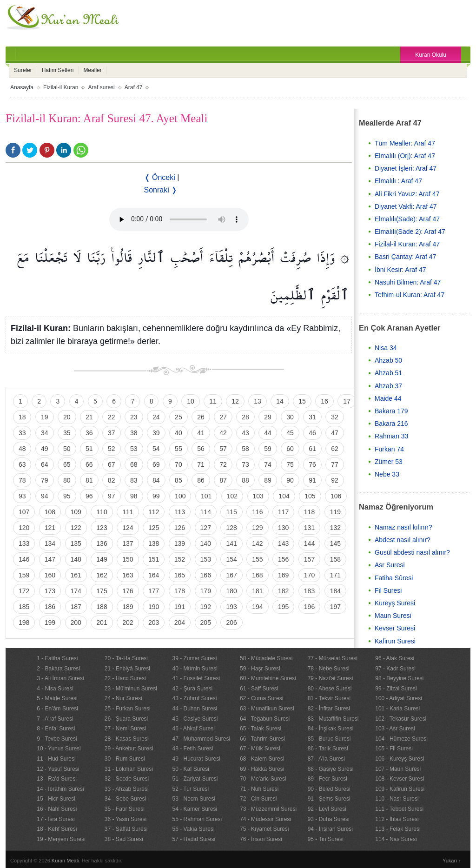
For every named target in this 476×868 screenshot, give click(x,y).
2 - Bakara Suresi (58, 669)
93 (22, 496)
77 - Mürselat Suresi (333, 658)
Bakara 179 (391, 411)
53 (134, 449)
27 (223, 417)
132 (335, 528)
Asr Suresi (390, 565)
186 (50, 607)
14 (280, 401)
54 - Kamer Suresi (195, 809)
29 (268, 417)
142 (257, 543)
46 (312, 433)
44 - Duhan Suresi (195, 709)
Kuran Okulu (431, 55)
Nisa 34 (386, 348)
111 (128, 512)
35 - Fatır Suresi (125, 809)
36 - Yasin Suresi (126, 819)
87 (223, 480)
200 (76, 623)
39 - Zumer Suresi (194, 658)
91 (312, 480)
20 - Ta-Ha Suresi (126, 658)
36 (89, 433)
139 (180, 543)
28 (245, 417)
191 (180, 607)
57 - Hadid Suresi (194, 839)
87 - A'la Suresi (326, 759)
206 (231, 623)
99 (156, 496)
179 (206, 591)
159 (24, 575)
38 (134, 433)
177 (154, 591)
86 (201, 480)
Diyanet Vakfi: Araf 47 (406, 206)
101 (206, 496)
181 (257, 591)
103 (258, 496)
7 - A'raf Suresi (55, 719)
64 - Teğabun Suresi (265, 719)
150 (128, 559)
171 (335, 575)
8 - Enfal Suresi (56, 729)
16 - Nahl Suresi (57, 809)
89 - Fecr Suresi (327, 779)
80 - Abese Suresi (330, 689)
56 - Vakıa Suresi (193, 829)
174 (76, 591)
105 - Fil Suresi (394, 749)
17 (347, 401)
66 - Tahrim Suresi (262, 739)
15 (302, 401)
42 (223, 433)
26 (201, 417)
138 (154, 543)
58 (245, 449)
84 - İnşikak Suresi (331, 729)
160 (50, 575)
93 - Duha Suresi (329, 819)
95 (67, 496)
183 (309, 591)
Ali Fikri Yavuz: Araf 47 (407, 194)
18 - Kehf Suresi (57, 829)
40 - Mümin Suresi (195, 669)
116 (257, 512)
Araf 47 (134, 87)
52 (112, 449)
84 (156, 480)
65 (67, 464)
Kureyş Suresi (395, 603)
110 (102, 512)
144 (309, 543)
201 (102, 623)
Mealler (92, 70)
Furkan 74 (389, 449)
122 (76, 528)
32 (335, 417)
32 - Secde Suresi (127, 779)
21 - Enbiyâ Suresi (127, 669)
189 (128, 607)
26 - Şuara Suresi (126, 719)
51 (89, 449)
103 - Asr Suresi (395, 729)
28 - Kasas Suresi (127, 739)
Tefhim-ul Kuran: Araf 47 (410, 295)
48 (22, 449)
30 (290, 417)
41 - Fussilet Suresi (196, 678)
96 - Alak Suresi (395, 658)
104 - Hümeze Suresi (401, 739)
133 (24, 543)
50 (67, 449)
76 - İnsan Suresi (261, 839)
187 (76, 607)
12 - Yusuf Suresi (58, 769)
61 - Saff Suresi (259, 689)
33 (22, 433)
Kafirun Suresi (395, 641)
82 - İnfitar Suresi (329, 709)
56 (201, 449)
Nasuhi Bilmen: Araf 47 (408, 282)
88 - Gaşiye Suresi (331, 769)
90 (290, 480)
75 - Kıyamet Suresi (264, 829)
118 (309, 512)
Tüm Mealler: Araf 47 (405, 143)
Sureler (23, 70)
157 (309, 559)
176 (128, 591)
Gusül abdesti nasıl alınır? (412, 552)
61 (312, 449)
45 (290, 433)
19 (45, 417)
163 (128, 575)
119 (335, 512)
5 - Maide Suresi (57, 698)
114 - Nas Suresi (396, 839)
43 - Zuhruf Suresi (194, 698)
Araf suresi (101, 87)
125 (154, 528)
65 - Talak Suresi (261, 729)
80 (67, 480)
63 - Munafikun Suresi (267, 709)
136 (102, 543)
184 (335, 591)
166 (206, 575)
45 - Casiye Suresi (195, 719)
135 (76, 543)
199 (50, 623)
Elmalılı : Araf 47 (398, 181)
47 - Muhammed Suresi (201, 739)
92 (335, 480)
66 (89, 464)
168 (257, 575)
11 (213, 401)
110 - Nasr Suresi (397, 799)
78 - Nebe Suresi (329, 669)
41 (201, 433)
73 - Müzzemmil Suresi (268, 809)
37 (112, 433)
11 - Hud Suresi (56, 759)
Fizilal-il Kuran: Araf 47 (407, 244)
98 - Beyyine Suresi (399, 678)
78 (22, 480)
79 (45, 480)
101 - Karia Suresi (397, 709)
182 (283, 591)
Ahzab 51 (388, 373)
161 (76, 575)
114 (206, 512)
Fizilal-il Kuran (61, 87)
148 (76, 559)
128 (231, 528)
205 (206, 623)
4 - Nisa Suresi (55, 689)
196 (309, 607)
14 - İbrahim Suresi (60, 789)
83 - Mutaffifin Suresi (333, 719)
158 (335, 559)
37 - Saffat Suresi (126, 829)
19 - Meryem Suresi (61, 839)
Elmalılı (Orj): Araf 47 (405, 156)
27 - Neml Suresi (125, 729)
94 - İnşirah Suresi (330, 829)
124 (128, 528)
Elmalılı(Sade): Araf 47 (407, 219)
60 (290, 449)
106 (336, 496)
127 (206, 528)
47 (335, 433)
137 (128, 543)
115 (231, 512)
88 (245, 480)
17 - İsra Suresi (56, 819)
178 (180, 591)
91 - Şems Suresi (329, 799)
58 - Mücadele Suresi (266, 658)
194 (257, 607)
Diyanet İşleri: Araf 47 (406, 168)
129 (257, 528)
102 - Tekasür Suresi (401, 719)
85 (178, 480)
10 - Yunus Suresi (59, 749)
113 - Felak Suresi (398, 829)
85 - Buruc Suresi (329, 739)
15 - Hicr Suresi (56, 799)
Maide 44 (388, 398)
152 (180, 559)
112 (154, 512)
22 (112, 417)
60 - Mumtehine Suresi (268, 678)
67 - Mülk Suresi (260, 749)
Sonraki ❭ (161, 190)
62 (335, 449)
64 (45, 464)
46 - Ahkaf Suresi (193, 729)
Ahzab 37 (388, 386)
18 (22, 417)
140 (206, 543)
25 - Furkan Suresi (128, 709)
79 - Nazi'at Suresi (331, 678)
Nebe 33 (387, 474)
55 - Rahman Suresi (197, 819)
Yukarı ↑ (452, 861)
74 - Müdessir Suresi (265, 819)
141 (231, 543)
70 (178, 464)
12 (235, 401)
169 (283, 575)
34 (45, 433)
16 (324, 401)
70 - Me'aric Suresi (263, 779)
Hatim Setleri (58, 70)
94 (45, 496)
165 (180, 575)
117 (283, 512)
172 (24, 591)
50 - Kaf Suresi (190, 769)
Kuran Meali (65, 861)
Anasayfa (22, 87)
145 (335, 543)
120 (24, 528)
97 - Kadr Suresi (395, 669)
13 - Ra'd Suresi (57, 779)
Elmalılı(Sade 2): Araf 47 (410, 232)
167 (231, 575)
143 (283, 543)
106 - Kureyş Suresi (400, 759)
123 (102, 528)
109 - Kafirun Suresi (400, 789)
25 (178, 417)
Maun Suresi (393, 616)
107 (24, 512)
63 (22, 464)
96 (89, 496)
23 (134, 417)
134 (50, 543)
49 (45, 449)
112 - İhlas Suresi (397, 819)
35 (67, 433)
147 (50, 559)
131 (309, 528)
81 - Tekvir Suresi (329, 698)
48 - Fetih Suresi (192, 749)
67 (112, 464)
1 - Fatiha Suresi (57, 658)
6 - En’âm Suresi (57, 709)
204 (180, 623)
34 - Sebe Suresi (125, 799)
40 (178, 433)
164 (154, 575)
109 (76, 512)
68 (134, 464)
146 (24, 559)
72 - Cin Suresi (258, 799)
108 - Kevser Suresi (400, 779)
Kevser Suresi (395, 628)
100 (180, 496)
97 (112, 496)
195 (283, 607)
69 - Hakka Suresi (262, 769)
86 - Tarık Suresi (328, 749)
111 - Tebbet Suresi (399, 809)
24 (156, 417)
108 (50, 512)
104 (284, 496)
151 (154, 559)
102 (232, 496)
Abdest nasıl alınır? (403, 540)
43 (245, 433)
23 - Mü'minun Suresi (131, 689)
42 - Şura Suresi (192, 689)
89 (268, 480)
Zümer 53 (389, 462)
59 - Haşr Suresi (260, 669)
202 (128, 623)
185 (24, 607)
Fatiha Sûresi (394, 578)
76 (312, 464)
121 (50, 528)
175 (102, 591)
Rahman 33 (391, 436)
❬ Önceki (160, 177)
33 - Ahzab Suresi (127, 789)
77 (335, 464)
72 (223, 464)
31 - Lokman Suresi (129, 769)
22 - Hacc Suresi (125, 678)
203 (154, 623)
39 (156, 433)
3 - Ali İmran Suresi (60, 678)
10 (191, 401)
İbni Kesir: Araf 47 (400, 270)
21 (89, 417)
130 (283, 528)
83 (134, 480)
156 (283, 559)
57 (223, 449)
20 (67, 417)
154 (231, 559)
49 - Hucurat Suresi (196, 759)
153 (206, 559)
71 (201, 464)
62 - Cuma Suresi (261, 698)
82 (112, 480)
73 (245, 464)
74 (268, 464)
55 (178, 449)
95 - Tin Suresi (326, 839)
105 (310, 496)
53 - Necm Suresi (194, 799)
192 (206, 607)
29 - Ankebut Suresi (129, 749)
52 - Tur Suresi (190, 789)
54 (156, 449)
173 (50, 591)
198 (24, 623)
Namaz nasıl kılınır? (403, 527)
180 (231, 591)
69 (156, 464)
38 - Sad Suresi (124, 839)
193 (231, 607)
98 (134, 496)
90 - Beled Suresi (329, 789)
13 (258, 401)
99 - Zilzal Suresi (396, 689)
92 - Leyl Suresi (327, 809)
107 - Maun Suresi (398, 769)
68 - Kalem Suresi (262, 759)
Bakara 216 (391, 424)
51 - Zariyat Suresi (195, 779)
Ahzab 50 (388, 360)
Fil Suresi (388, 590)
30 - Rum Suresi (125, 759)
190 (154, 607)
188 (102, 607)
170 (309, 575)
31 (312, 417)
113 (180, 512)
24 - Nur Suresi (123, 698)
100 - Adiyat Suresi (399, 698)
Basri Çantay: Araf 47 (405, 257)
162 (102, 575)
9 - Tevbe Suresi (57, 739)
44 (268, 433)
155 (257, 559)
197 (335, 607)
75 (290, 464)
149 (102, 559)
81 (89, 480)
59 (268, 449)
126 (180, 528)
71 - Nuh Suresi (259, 789)
